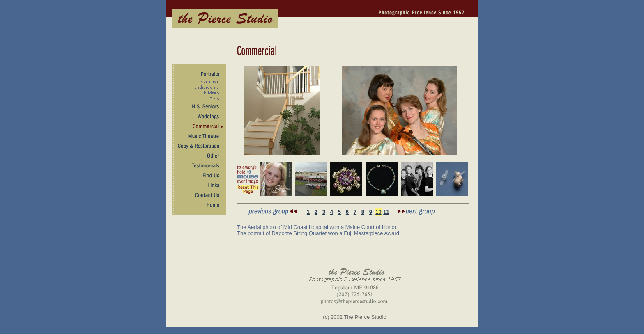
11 (386, 212)
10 (378, 212)
